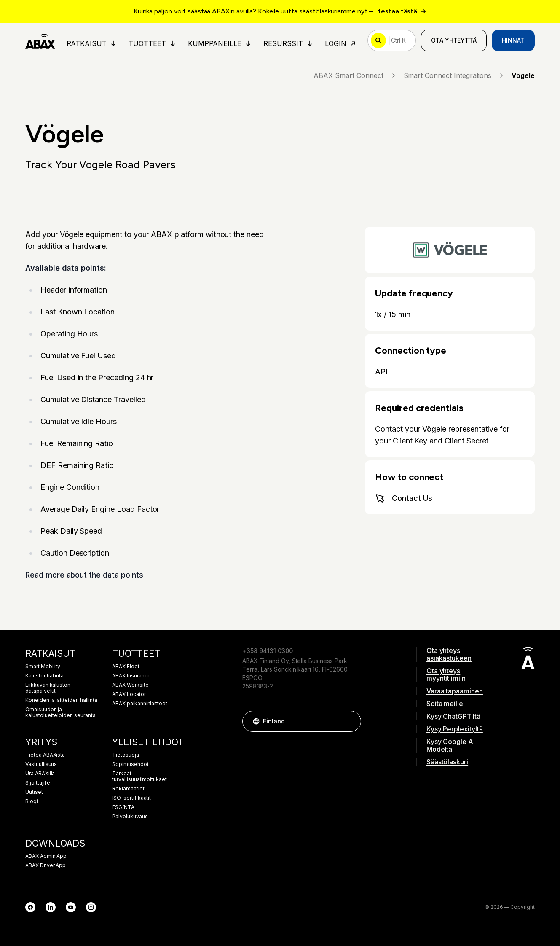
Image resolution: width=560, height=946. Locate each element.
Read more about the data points (84, 575)
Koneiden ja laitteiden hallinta (61, 700)
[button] (351, 721)
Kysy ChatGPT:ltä (453, 716)
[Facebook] (30, 907)
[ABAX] (40, 40)
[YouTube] (71, 907)
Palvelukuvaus (130, 817)
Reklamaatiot (128, 789)
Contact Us (404, 498)
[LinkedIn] (51, 907)
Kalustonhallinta (44, 676)
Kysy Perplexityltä (455, 729)
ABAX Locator (129, 694)
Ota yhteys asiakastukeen (449, 654)
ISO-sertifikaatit (131, 798)
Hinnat (513, 40)
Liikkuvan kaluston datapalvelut (48, 688)
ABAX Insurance (131, 676)
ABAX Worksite (130, 685)
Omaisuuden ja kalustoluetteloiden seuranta (60, 712)
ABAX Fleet (126, 666)
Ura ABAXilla (40, 774)
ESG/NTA (123, 807)
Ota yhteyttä (454, 40)
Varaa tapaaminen (455, 691)
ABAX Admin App (46, 856)
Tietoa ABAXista (45, 755)
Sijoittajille (38, 783)
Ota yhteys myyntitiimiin (446, 675)
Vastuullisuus (41, 764)
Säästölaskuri (447, 762)
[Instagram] (91, 907)
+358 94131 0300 (267, 651)
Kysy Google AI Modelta (451, 745)
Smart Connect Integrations (454, 75)
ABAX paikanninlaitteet (140, 704)
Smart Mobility (43, 666)
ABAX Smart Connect (355, 75)
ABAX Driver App (46, 865)
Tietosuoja (126, 755)
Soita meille (445, 704)
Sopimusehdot (130, 764)
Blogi (32, 801)
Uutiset (34, 792)
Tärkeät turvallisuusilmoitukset (139, 777)
